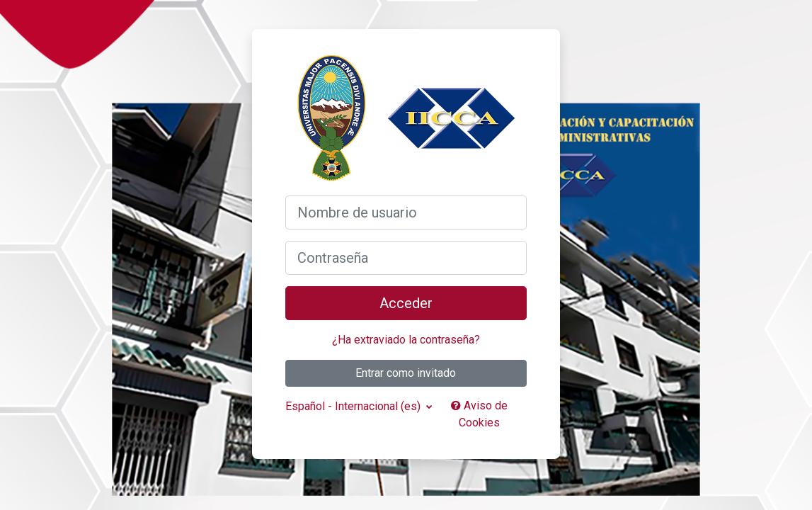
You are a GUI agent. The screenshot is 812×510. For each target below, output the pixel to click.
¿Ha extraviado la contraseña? (406, 340)
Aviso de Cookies (479, 414)
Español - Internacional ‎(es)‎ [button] (354, 406)
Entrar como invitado (406, 373)
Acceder (406, 303)
